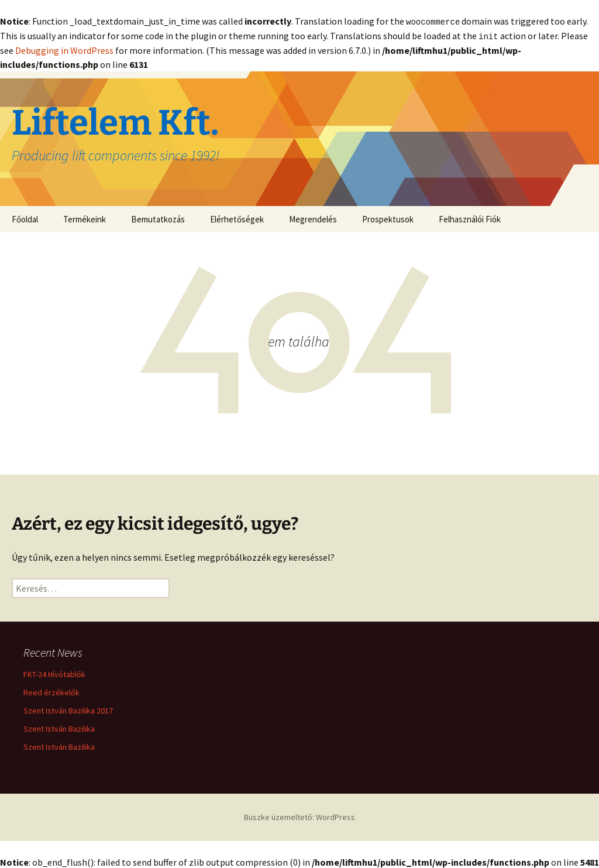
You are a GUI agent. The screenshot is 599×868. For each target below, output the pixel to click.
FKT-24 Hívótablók (54, 673)
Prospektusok (388, 218)
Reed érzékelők (51, 691)
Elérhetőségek (237, 218)
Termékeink (85, 218)
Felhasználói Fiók (470, 218)
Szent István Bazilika (59, 728)
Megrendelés (313, 218)
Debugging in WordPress (64, 49)
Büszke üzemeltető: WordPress (299, 816)
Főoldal (25, 218)
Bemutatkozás (158, 218)
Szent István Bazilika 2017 (68, 709)
